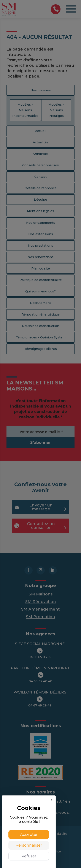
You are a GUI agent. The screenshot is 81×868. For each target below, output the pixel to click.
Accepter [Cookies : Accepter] (29, 835)
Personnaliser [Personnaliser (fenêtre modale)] (29, 845)
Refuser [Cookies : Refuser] (29, 856)
